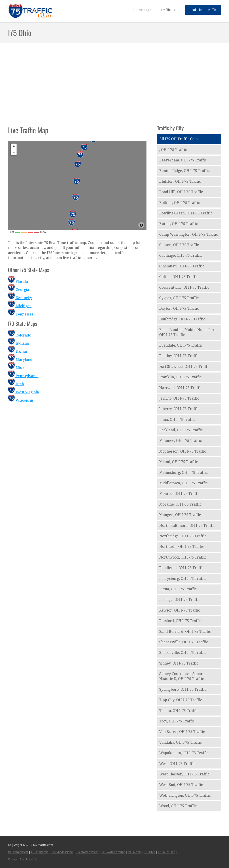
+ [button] (14, 146)
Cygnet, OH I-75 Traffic (179, 298)
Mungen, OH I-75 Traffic (180, 515)
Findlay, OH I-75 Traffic (179, 356)
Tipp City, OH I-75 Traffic (181, 700)
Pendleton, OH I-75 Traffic (182, 568)
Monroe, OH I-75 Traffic (180, 494)
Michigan (20, 306)
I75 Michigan (167, 852)
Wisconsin (21, 400)
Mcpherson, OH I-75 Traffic (183, 451)
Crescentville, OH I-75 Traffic (184, 287)
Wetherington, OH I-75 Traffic (185, 795)
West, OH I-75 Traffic (177, 764)
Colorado (20, 335)
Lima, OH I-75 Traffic (177, 420)
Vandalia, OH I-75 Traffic (180, 742)
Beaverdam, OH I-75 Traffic (183, 160)
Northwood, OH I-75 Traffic (183, 557)
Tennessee (21, 314)
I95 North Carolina (113, 852)
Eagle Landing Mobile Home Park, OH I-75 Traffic (188, 332)
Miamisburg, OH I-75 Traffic (183, 473)
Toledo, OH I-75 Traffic (179, 711)
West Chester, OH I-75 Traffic (184, 774)
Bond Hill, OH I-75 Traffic (181, 192)
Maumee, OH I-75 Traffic (180, 441)
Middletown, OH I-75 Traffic (183, 483)
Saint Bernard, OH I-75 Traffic (185, 632)
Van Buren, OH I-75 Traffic (182, 732)
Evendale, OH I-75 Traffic (181, 345)
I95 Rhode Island (62, 852)
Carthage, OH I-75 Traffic (181, 255)
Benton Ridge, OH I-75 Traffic (184, 171)
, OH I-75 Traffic (173, 150)
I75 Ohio (150, 852)
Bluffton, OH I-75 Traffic (180, 181)
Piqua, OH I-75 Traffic (178, 589)
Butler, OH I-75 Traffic (178, 224)
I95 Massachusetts (87, 852)
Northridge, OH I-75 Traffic (183, 536)
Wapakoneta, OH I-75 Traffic (184, 753)
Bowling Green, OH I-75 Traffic (186, 213)
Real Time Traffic (203, 10)
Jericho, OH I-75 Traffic (179, 398)
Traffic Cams (170, 10)
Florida (18, 282)
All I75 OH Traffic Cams (179, 139)
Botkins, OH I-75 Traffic (179, 203)
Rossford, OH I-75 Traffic (180, 621)
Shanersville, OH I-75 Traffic (184, 642)
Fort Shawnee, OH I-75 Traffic (185, 367)
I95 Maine (135, 852)
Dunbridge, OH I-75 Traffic (182, 319)
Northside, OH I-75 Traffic (182, 547)
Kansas (18, 351)
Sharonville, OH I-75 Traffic (183, 653)
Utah (16, 384)
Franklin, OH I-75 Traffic (180, 377)
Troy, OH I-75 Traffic (177, 721)
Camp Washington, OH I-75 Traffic (189, 234)
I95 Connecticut (18, 852)
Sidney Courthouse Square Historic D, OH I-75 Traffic (182, 676)
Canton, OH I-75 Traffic (179, 245)
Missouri (19, 368)
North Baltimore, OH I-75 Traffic (187, 526)
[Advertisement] (114, 79)
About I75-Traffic (30, 859)
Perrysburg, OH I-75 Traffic (183, 579)
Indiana (18, 343)
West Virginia (23, 392)
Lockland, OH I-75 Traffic (181, 430)
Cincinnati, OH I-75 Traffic (182, 266)
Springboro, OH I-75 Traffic (183, 689)
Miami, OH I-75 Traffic (178, 462)
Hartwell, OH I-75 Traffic (181, 388)
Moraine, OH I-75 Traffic (180, 504)
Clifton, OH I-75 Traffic (179, 277)
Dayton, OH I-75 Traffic (179, 308)
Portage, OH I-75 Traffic (180, 600)
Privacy (12, 859)
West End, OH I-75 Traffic (181, 785)
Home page (142, 10)
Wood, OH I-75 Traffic (178, 806)
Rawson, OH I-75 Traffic (180, 610)
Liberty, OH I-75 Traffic (179, 409)
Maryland (20, 360)
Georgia (19, 290)
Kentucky (20, 298)
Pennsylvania (23, 376)
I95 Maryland (40, 852)
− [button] (14, 152)
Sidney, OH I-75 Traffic (179, 663)
